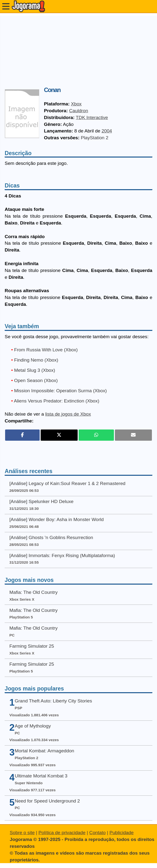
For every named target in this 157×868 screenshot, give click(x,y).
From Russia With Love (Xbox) (46, 350)
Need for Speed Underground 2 (47, 801)
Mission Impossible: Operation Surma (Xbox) (60, 391)
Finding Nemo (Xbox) (36, 360)
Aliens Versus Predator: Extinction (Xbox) (57, 401)
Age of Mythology (33, 726)
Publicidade (122, 833)
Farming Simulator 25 (32, 646)
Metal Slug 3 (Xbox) (35, 370)
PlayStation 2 (95, 138)
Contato (97, 833)
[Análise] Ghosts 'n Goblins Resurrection (51, 537)
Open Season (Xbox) (36, 380)
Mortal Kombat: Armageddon (45, 751)
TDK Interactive (92, 117)
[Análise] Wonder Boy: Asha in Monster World (57, 519)
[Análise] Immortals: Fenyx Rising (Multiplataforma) (62, 555)
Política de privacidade (62, 833)
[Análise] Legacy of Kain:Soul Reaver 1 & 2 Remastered (68, 483)
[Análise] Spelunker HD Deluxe (42, 501)
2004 (107, 131)
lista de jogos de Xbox (68, 414)
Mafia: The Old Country (34, 592)
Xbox (76, 104)
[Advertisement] (78, 50)
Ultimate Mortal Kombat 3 (41, 776)
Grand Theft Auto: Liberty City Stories (53, 701)
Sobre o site (22, 833)
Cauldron (79, 111)
